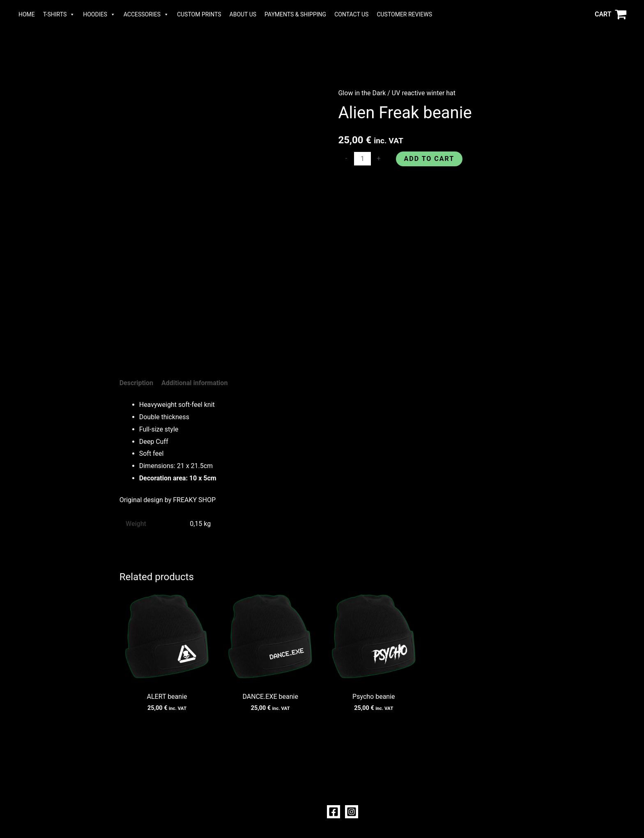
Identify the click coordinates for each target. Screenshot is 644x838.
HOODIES (99, 14)
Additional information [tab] (194, 383)
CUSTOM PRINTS (199, 14)
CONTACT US (351, 14)
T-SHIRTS (59, 14)
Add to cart (429, 159)
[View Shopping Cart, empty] (611, 14)
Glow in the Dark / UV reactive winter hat (397, 93)
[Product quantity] (362, 159)
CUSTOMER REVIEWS (404, 14)
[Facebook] (333, 812)
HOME (27, 14)
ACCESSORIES (146, 14)
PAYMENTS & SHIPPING (295, 14)
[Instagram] (352, 812)
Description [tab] (136, 383)
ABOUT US (243, 14)
